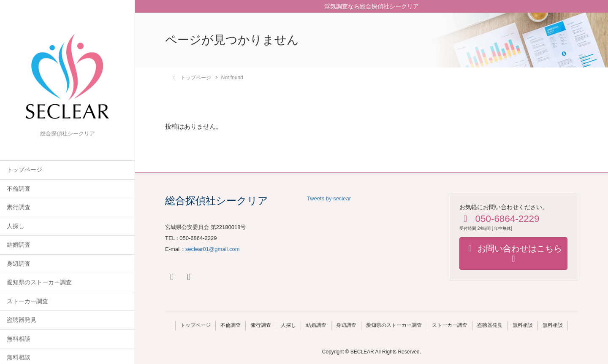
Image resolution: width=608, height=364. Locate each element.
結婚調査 (19, 245)
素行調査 (19, 207)
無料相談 (19, 339)
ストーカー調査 (27, 301)
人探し (16, 226)
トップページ (24, 170)
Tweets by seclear (329, 198)
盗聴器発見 (22, 320)
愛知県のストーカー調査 (39, 282)
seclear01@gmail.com (213, 249)
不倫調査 (19, 189)
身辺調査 (19, 264)
